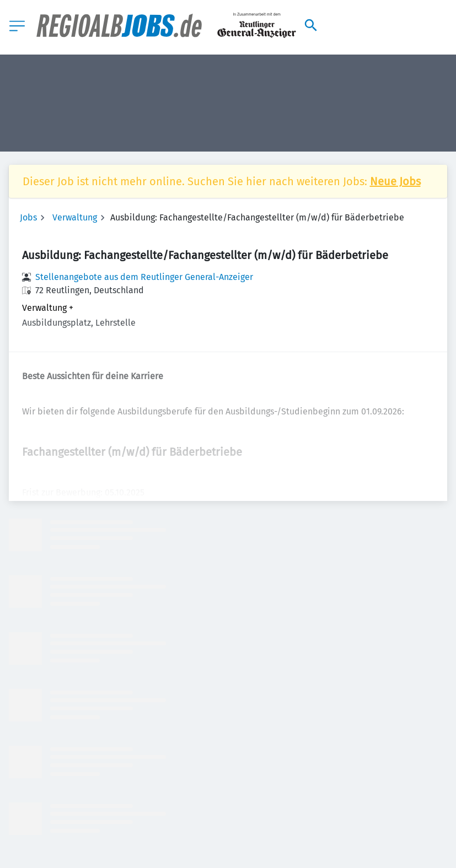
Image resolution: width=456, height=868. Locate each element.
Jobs (28, 217)
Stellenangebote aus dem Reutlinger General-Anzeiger (144, 277)
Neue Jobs (395, 181)
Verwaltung (75, 217)
